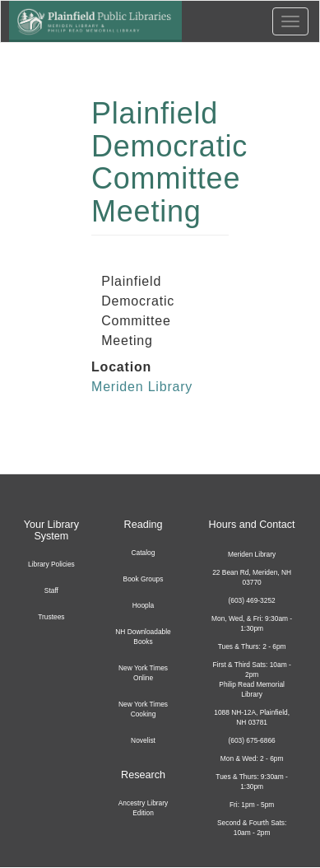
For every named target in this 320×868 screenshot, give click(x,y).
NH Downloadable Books (143, 637)
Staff (51, 590)
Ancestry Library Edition (144, 808)
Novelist (143, 740)
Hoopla (144, 605)
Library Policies (51, 564)
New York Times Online (143, 673)
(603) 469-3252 (251, 600)
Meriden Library (142, 387)
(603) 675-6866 (251, 740)
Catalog (144, 553)
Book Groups (144, 579)
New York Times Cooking (143, 709)
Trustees (51, 617)
